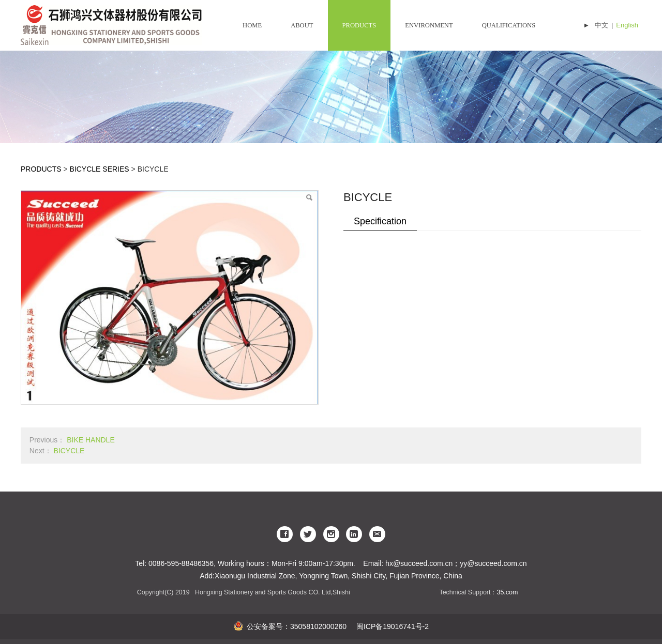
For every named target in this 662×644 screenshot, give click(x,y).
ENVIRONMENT (429, 25)
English (627, 25)
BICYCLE (69, 451)
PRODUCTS (359, 25)
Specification (380, 221)
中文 (601, 25)
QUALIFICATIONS (509, 25)
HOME (252, 25)
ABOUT (302, 25)
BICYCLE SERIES (100, 169)
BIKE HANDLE (91, 440)
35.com (507, 592)
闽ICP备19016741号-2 (392, 626)
